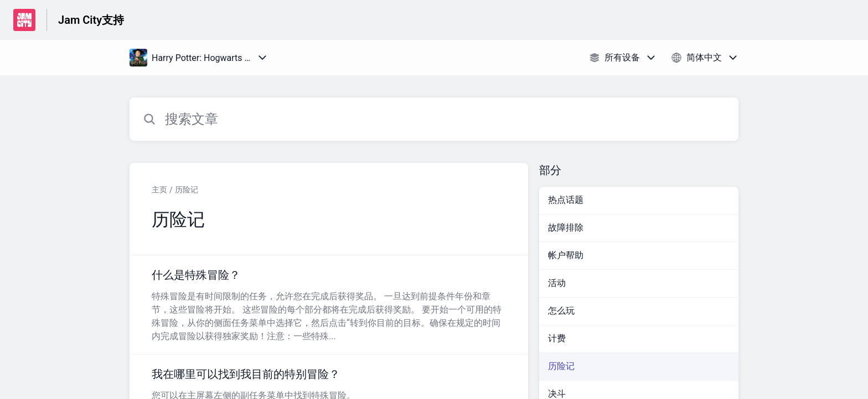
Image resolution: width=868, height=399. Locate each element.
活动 (557, 283)
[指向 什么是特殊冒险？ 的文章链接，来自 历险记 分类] (329, 305)
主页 (159, 190)
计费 (557, 338)
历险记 (187, 190)
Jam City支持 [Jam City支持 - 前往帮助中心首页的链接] (91, 20)
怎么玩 (561, 311)
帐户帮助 (566, 255)
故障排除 (566, 227)
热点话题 (566, 200)
